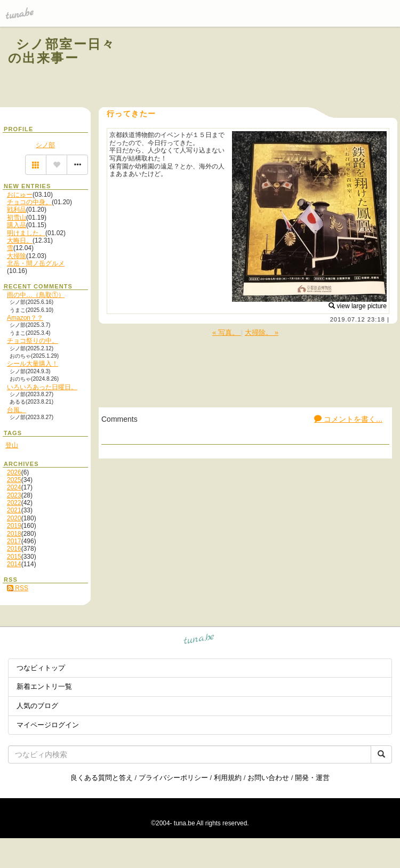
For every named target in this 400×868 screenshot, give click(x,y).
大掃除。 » (262, 332)
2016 (14, 549)
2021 (14, 510)
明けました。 (26, 233)
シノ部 (45, 145)
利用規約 (228, 778)
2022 (14, 503)
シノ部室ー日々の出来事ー (62, 51)
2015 (14, 557)
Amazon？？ (25, 318)
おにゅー (20, 195)
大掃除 (17, 256)
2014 (14, 564)
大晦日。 (20, 240)
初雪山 (17, 218)
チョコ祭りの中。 (33, 341)
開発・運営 (312, 778)
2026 (14, 472)
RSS (18, 588)
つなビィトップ (41, 668)
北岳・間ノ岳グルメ (36, 263)
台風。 (17, 410)
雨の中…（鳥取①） (36, 295)
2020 (14, 518)
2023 (14, 495)
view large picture (358, 306)
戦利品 (17, 210)
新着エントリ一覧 (44, 686)
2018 (14, 534)
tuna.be (199, 641)
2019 (14, 526)
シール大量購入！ (33, 364)
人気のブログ (37, 706)
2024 (14, 487)
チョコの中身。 (29, 202)
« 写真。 (227, 332)
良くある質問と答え (102, 778)
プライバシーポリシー (173, 778)
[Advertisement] (262, 68)
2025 (14, 480)
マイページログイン (48, 725)
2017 (14, 541)
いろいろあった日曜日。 (42, 387)
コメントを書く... (348, 419)
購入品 (17, 225)
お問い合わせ (268, 778)
